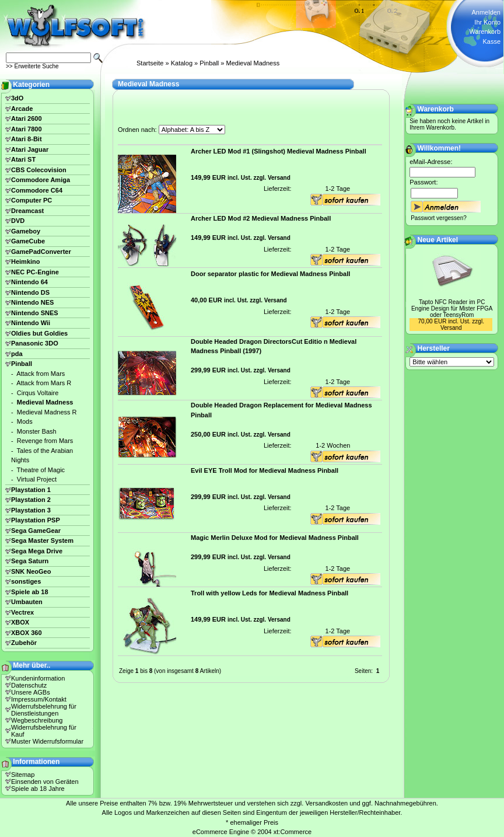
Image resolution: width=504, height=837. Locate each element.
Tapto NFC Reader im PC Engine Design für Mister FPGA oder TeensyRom (452, 308)
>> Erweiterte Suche (32, 66)
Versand (279, 178)
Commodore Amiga (41, 180)
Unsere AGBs (31, 692)
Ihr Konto (487, 22)
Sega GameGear (36, 531)
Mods (25, 421)
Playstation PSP (36, 520)
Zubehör (24, 643)
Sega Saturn (30, 561)
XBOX (20, 622)
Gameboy (26, 231)
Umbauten (27, 602)
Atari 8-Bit (27, 139)
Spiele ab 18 (30, 592)
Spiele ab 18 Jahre (38, 789)
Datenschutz (29, 685)
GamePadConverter (41, 252)
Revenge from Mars (45, 441)
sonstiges (26, 581)
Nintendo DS (30, 292)
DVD (18, 221)
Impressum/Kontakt (39, 699)
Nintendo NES (32, 302)
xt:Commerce (293, 832)
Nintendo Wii (31, 323)
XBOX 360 (27, 633)
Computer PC (32, 200)
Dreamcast (27, 211)
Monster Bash (37, 431)
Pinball (209, 63)
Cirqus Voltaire (38, 393)
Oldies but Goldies (39, 333)
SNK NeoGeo (31, 571)
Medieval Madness (253, 63)
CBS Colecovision (39, 170)
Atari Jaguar (30, 149)
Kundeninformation (38, 678)
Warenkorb (485, 32)
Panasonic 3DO (35, 343)
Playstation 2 (31, 500)
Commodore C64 (37, 190)
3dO (17, 98)
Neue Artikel (438, 240)
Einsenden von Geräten (45, 782)
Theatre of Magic (41, 470)
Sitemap (23, 775)
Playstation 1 (31, 490)
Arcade (22, 109)
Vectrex (22, 612)
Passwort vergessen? (439, 218)
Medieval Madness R (47, 412)
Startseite (150, 63)
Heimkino (26, 261)
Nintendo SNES (35, 313)
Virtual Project (37, 479)
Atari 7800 (27, 129)
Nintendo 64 (29, 282)
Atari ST (23, 159)
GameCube (28, 241)
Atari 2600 (27, 118)
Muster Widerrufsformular (47, 741)
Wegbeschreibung (37, 720)
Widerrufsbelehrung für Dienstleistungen (44, 710)
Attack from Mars (41, 374)
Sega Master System (42, 540)
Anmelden (486, 12)
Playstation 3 (31, 510)
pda (17, 354)
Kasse (491, 41)
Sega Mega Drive (37, 551)
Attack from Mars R (44, 383)
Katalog (182, 63)
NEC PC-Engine (35, 272)
